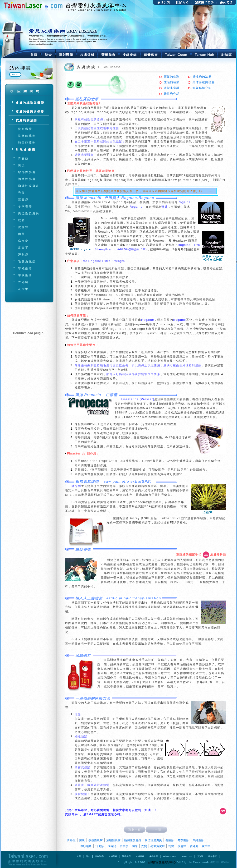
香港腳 (194, 846)
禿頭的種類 (172, 82)
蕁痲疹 (170, 840)
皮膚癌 (182, 846)
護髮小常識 (172, 88)
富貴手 (124, 846)
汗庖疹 (100, 846)
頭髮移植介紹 (202, 88)
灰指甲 (206, 846)
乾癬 (171, 846)
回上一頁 (135, 830)
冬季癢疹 (183, 840)
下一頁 (156, 830)
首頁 (79, 856)
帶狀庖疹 (86, 846)
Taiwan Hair (186, 856)
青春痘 (71, 840)
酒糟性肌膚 (113, 840)
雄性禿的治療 (202, 77)
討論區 (200, 856)
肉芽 (135, 846)
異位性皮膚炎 (153, 840)
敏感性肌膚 (96, 840)
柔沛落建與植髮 (204, 82)
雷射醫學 (99, 856)
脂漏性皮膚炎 (133, 840)
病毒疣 (112, 846)
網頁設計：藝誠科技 (220, 862)
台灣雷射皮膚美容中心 (29, 859)
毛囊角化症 (158, 846)
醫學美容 (126, 856)
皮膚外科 (113, 856)
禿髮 (144, 846)
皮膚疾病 (140, 856)
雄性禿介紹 (172, 94)
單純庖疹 (198, 840)
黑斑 (82, 840)
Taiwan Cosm (169, 856)
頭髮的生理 (172, 77)
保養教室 (154, 856)
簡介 (88, 856)
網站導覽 (213, 856)
